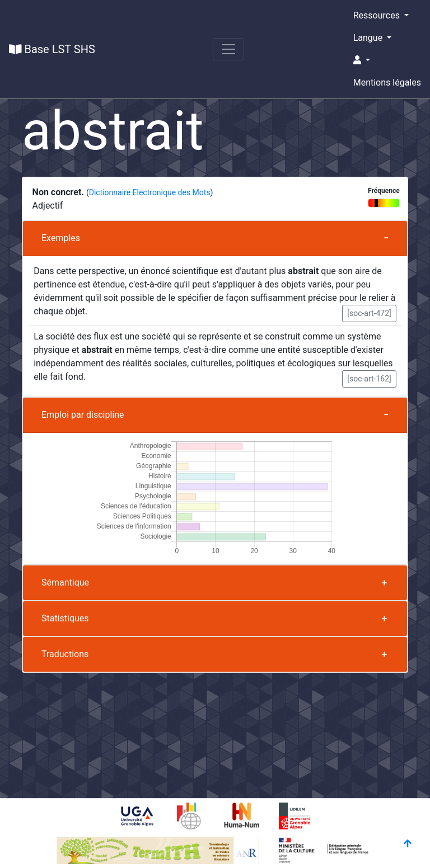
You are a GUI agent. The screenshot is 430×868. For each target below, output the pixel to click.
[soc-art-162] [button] (369, 379)
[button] (387, 60)
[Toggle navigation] (228, 49)
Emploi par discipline (83, 415)
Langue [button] (369, 38)
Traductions (65, 654)
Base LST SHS (52, 49)
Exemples (61, 238)
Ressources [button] (378, 15)
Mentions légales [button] (387, 82)
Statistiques (65, 618)
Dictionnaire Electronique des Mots (150, 192)
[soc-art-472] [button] (369, 313)
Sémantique (65, 582)
